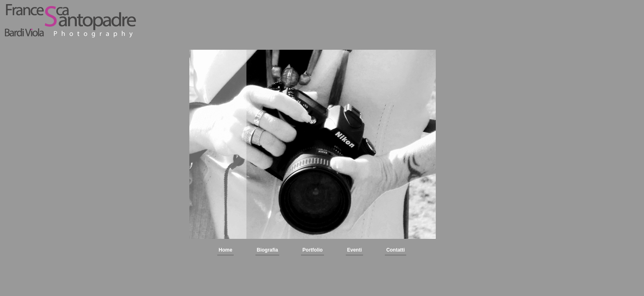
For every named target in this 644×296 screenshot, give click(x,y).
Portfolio (312, 250)
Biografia (267, 250)
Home (225, 250)
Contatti (395, 250)
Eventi (354, 250)
